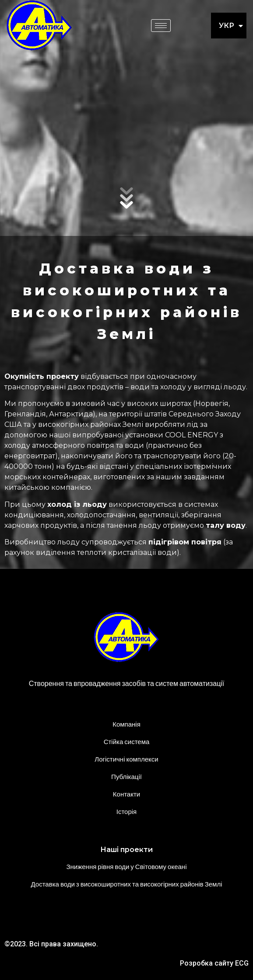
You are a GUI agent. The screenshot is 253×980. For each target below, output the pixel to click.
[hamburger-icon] (161, 26)
